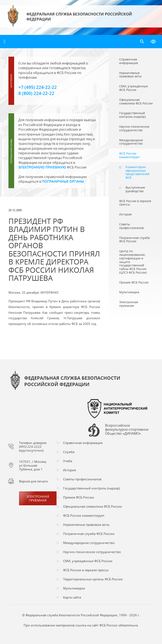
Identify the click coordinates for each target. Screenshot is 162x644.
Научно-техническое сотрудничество (92, 552)
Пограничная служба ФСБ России (89, 534)
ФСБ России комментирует (84, 515)
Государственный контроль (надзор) (91, 488)
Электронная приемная (38, 498)
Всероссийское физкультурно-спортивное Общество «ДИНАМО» (127, 430)
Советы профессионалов (82, 479)
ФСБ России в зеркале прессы (86, 570)
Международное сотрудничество (89, 543)
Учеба (68, 461)
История (70, 470)
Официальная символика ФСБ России (92, 506)
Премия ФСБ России (79, 497)
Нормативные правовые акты (86, 525)
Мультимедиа (74, 588)
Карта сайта (72, 597)
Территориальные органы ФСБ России (93, 579)
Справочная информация (83, 443)
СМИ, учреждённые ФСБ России (88, 561)
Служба (69, 452)
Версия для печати (33, 481)
